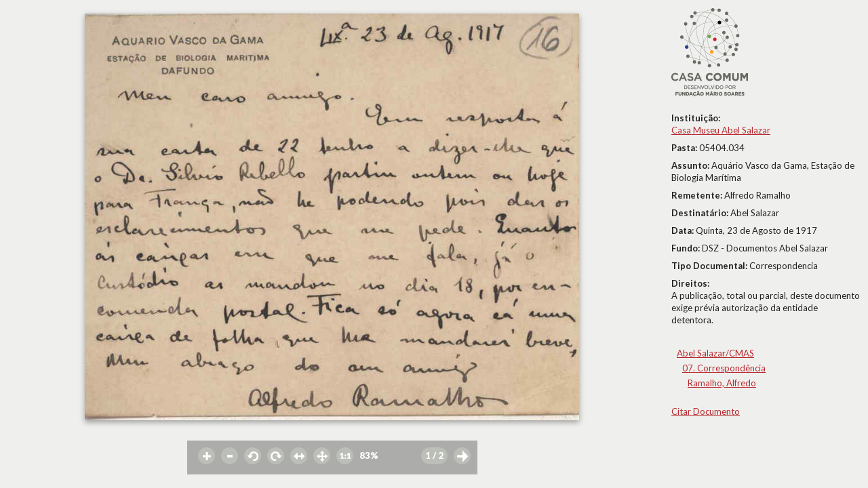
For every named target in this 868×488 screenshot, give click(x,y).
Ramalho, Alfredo (722, 383)
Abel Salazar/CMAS (715, 353)
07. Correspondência (724, 368)
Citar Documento (706, 411)
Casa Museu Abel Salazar (721, 130)
